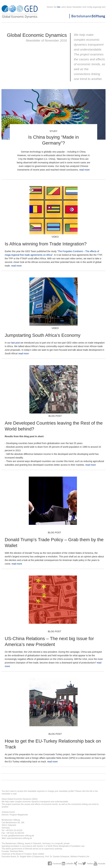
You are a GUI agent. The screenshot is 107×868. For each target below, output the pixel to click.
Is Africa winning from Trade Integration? (46, 244)
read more (84, 170)
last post (16, 343)
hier (59, 7)
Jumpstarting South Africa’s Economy (43, 335)
